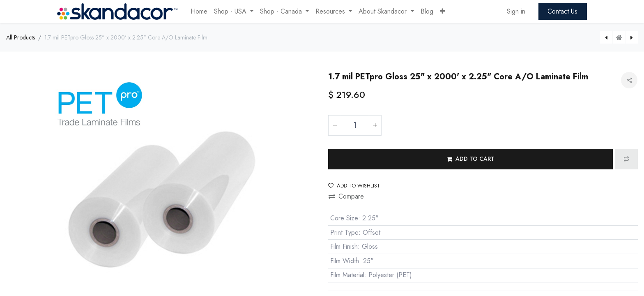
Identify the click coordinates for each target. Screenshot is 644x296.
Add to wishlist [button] (354, 186)
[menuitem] (199, 12)
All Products (21, 37)
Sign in (516, 11)
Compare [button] (346, 196)
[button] (443, 12)
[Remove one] (335, 125)
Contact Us (562, 11)
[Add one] (375, 125)
